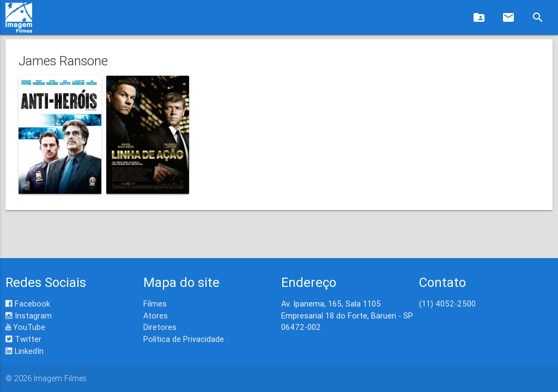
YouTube (25, 327)
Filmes (155, 304)
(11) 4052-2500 (447, 304)
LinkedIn (25, 351)
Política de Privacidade (184, 339)
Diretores (160, 327)
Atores (156, 316)
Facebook (28, 304)
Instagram (29, 316)
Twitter (23, 339)
